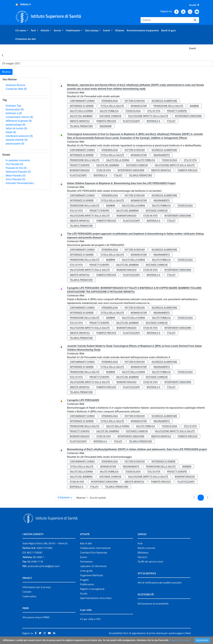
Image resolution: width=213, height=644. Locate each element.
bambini (194, 106)
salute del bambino (81, 116)
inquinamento (162, 155)
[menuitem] (22, 30)
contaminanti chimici (19, 117)
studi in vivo (104, 170)
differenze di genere (19, 121)
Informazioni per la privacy (37, 587)
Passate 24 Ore (16, 168)
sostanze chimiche (110, 116)
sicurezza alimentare (164, 101)
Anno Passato (15, 179)
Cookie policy (29, 596)
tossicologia (133, 111)
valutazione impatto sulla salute (148, 116)
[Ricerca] (166, 20)
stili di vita (154, 111)
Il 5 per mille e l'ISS (90, 619)
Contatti (27, 592)
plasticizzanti (15, 144)
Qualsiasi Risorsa (15, 85)
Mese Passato (16, 176)
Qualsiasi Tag (13, 106)
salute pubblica (109, 111)
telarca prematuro (81, 126)
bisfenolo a (14, 113)
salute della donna (81, 111)
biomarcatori (15, 109)
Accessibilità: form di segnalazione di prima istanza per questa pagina (146, 633)
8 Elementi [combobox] (66, 498)
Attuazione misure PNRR (36, 617)
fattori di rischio (16, 128)
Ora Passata (14, 164)
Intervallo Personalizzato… (20, 183)
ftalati (11, 132)
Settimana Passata (18, 172)
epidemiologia (16, 125)
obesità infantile (17, 140)
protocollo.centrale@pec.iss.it (44, 566)
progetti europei (177, 111)
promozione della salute (168, 106)
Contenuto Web (16, 89)
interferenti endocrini (19, 136)
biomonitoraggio (80, 170)
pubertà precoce (106, 121)
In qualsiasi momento (18, 160)
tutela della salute (112, 106)
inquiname (106, 126)
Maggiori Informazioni (180, 640)
